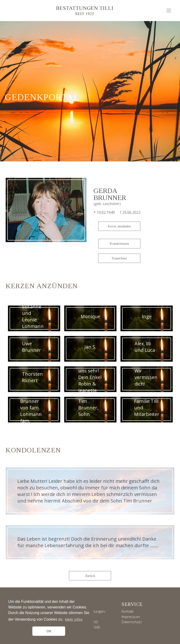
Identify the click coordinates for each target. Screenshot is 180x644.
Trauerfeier (119, 258)
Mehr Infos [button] (74, 619)
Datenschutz (132, 622)
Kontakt (128, 611)
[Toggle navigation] (169, 11)
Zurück (90, 576)
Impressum (131, 617)
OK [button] (49, 631)
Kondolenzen (119, 244)
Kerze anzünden (119, 226)
